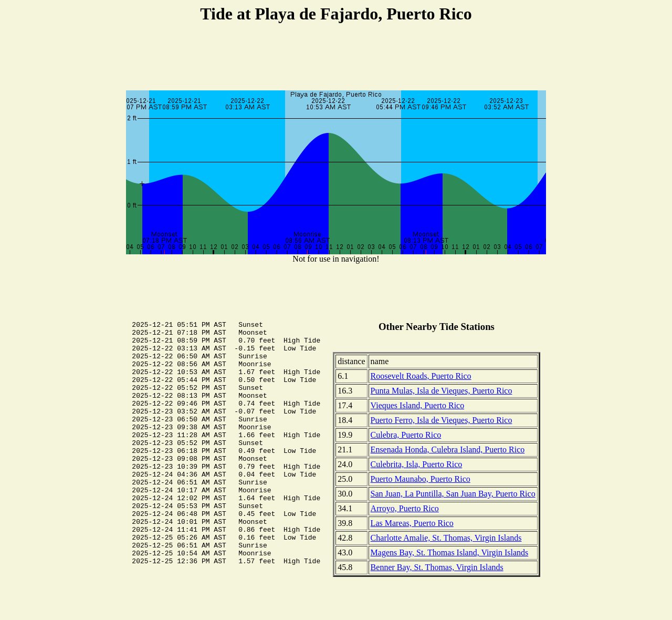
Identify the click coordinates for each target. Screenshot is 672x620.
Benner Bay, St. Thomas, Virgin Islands (437, 567)
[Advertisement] (336, 58)
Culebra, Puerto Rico (406, 435)
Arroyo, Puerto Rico (405, 508)
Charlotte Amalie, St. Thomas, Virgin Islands (446, 538)
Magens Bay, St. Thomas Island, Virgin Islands (450, 552)
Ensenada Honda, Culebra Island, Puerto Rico (448, 450)
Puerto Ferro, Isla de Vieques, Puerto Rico (442, 420)
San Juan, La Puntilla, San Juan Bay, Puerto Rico (453, 494)
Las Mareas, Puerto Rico (412, 523)
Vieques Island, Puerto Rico (418, 405)
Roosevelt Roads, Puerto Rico (421, 376)
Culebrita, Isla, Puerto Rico (417, 464)
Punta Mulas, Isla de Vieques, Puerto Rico (442, 391)
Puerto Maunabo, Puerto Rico (421, 479)
